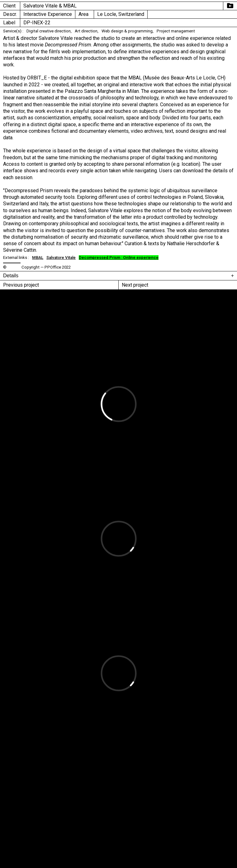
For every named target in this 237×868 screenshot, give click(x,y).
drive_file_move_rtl (230, 6)
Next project (135, 285)
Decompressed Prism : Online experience (119, 258)
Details (11, 276)
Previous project (21, 285)
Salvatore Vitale (61, 258)
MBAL (38, 258)
